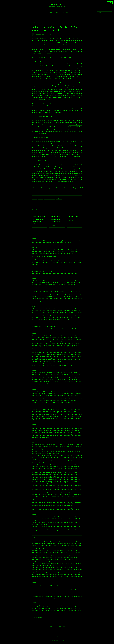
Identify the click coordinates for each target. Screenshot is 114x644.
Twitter (34, 198)
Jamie (33, 289)
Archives (50, 13)
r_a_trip (34, 442)
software (48, 23)
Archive (58, 637)
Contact (63, 637)
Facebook (40, 198)
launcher (77, 144)
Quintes (33, 324)
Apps (63, 13)
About (68, 13)
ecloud (33, 538)
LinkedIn (47, 198)
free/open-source (36, 23)
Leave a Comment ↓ (37, 618)
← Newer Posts (52, 626)
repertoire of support (65, 95)
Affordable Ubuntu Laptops (40, 175)
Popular (57, 13)
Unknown (33, 594)
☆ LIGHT (110, 3)
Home (32, 18)
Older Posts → (62, 626)
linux (43, 23)
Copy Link (59, 198)
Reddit (53, 198)
